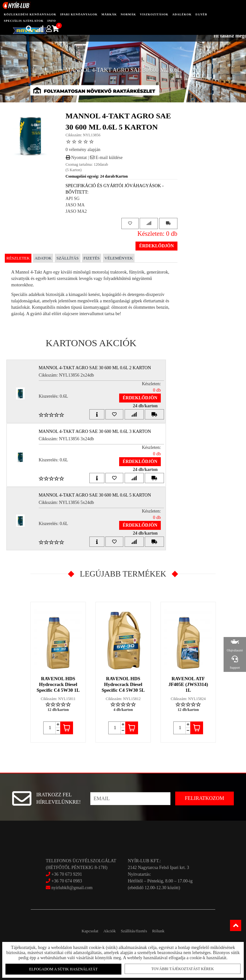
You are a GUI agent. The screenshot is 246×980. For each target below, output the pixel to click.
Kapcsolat (81, 931)
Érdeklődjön (156, 246)
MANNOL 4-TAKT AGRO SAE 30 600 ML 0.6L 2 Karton (98, 368)
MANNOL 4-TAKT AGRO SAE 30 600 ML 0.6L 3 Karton (98, 431)
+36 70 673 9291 (67, 874)
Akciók (106, 931)
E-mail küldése (106, 158)
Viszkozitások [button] (154, 14)
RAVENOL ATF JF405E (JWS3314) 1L (188, 684)
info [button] (52, 21)
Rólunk (167, 931)
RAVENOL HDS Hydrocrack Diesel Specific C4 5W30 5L (123, 684)
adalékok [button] (182, 14)
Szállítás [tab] (67, 258)
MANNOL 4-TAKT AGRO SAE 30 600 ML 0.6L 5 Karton (98, 495)
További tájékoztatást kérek (181, 968)
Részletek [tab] (18, 258)
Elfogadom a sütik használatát (64, 968)
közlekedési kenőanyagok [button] (30, 14)
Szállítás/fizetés (137, 931)
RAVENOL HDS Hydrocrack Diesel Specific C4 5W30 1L (58, 684)
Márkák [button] (109, 14)
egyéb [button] (201, 14)
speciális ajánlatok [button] (24, 21)
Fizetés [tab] (92, 258)
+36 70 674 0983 (67, 881)
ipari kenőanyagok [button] (79, 14)
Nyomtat (76, 158)
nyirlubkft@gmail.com (69, 888)
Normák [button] (128, 14)
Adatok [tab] (43, 258)
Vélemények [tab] (119, 258)
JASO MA (75, 205)
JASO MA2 (76, 211)
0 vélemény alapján (83, 150)
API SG (73, 199)
